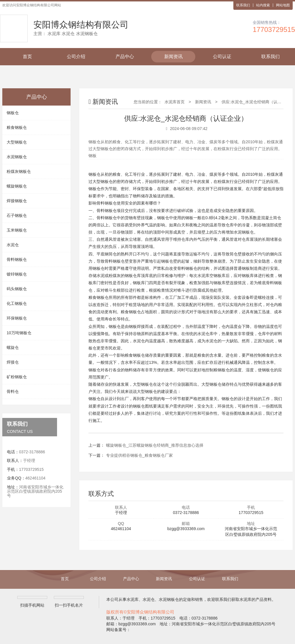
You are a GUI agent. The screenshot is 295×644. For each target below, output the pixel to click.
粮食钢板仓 (17, 127)
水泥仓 (13, 245)
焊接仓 (13, 362)
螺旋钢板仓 (17, 186)
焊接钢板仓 (17, 201)
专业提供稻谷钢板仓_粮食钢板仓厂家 (139, 455)
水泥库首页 (175, 102)
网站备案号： (118, 630)
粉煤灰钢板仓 (19, 171)
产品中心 (125, 57)
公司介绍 (76, 57)
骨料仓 (13, 391)
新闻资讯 (173, 57)
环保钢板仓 (17, 318)
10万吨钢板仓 (19, 333)
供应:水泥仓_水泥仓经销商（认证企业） (258, 102)
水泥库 (203, 276)
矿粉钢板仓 (17, 377)
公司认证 (222, 57)
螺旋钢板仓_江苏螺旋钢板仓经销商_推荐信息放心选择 (155, 445)
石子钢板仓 (17, 215)
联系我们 (243, 5)
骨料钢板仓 (17, 259)
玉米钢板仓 (17, 230)
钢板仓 (13, 113)
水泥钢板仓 (17, 157)
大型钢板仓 (17, 142)
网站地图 (283, 5)
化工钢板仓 (17, 303)
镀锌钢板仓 (17, 274)
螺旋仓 (13, 347)
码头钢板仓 (17, 289)
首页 (27, 57)
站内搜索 (263, 5)
